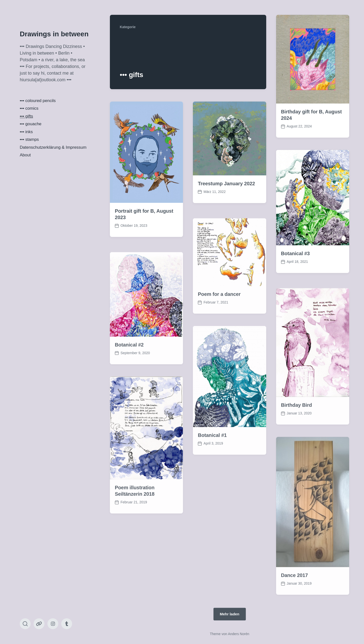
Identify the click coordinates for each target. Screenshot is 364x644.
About (25, 155)
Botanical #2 (129, 362)
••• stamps (29, 139)
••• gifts (26, 116)
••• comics (29, 108)
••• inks (26, 132)
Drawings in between (54, 34)
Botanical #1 (212, 453)
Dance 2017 (294, 593)
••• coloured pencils (38, 101)
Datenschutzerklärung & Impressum (53, 147)
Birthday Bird (296, 422)
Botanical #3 (295, 253)
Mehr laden (230, 614)
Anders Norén (239, 634)
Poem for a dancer (219, 312)
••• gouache (31, 124)
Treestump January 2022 (226, 184)
